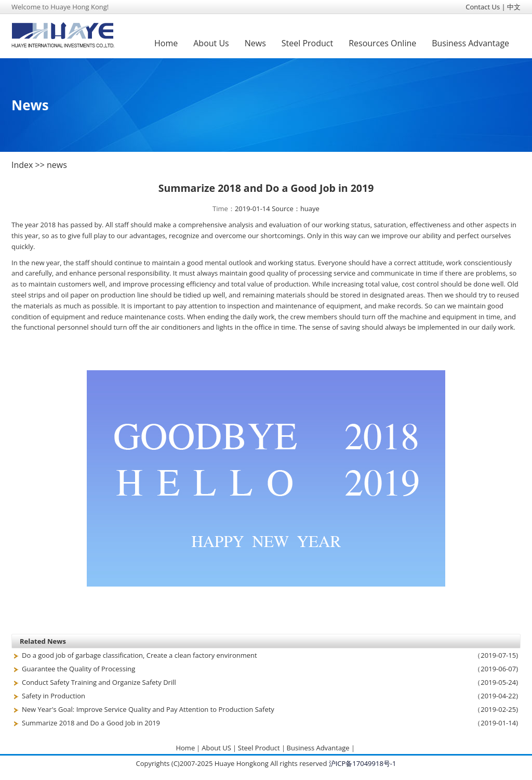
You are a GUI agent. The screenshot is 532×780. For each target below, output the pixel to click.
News (255, 43)
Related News (43, 641)
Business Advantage (470, 43)
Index (22, 165)
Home (166, 43)
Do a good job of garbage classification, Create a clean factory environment (139, 655)
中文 (514, 7)
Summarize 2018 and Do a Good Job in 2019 (91, 723)
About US (216, 748)
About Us (211, 43)
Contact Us (483, 7)
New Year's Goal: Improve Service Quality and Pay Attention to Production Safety (148, 709)
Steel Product (307, 43)
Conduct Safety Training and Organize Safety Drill (99, 682)
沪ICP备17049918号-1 (363, 763)
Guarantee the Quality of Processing (78, 669)
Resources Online (382, 43)
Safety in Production (54, 696)
